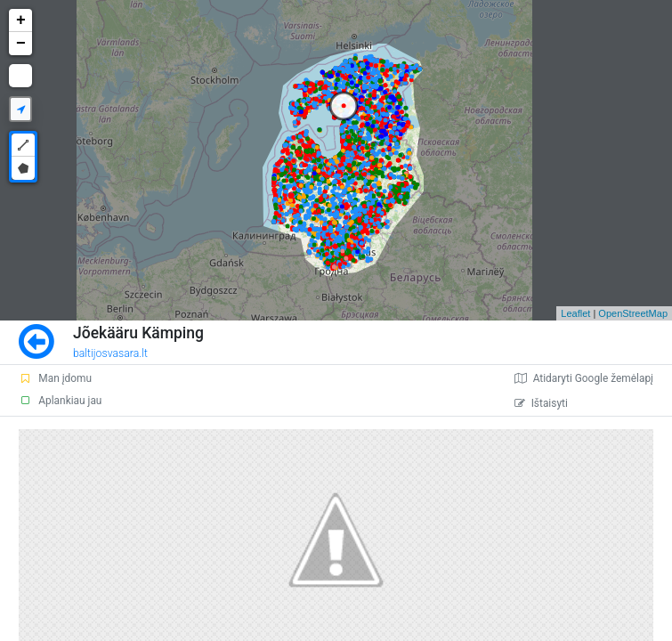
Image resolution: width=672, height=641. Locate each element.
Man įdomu (55, 378)
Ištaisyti (541, 403)
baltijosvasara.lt (110, 353)
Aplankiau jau (60, 401)
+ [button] (21, 20)
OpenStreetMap (633, 313)
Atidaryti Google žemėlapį (584, 378)
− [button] (21, 44)
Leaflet (575, 313)
